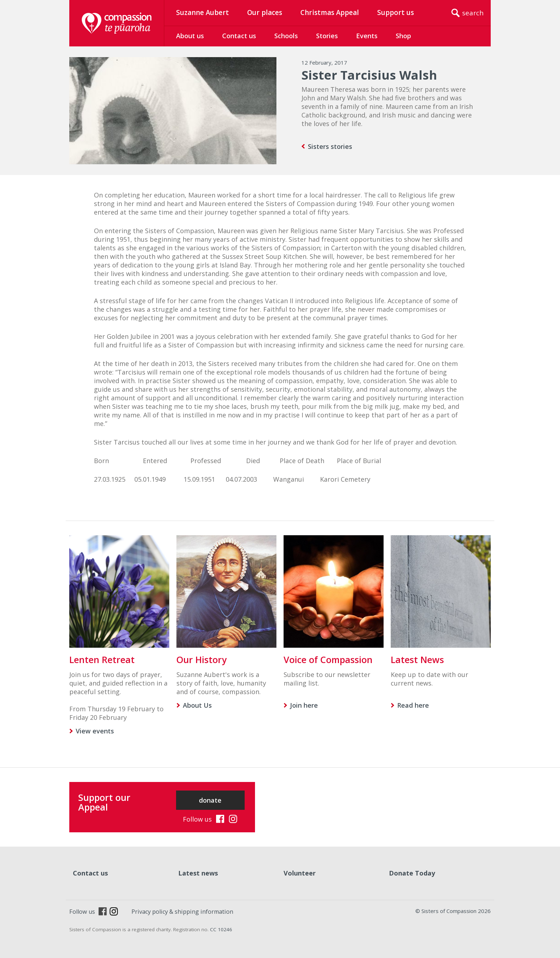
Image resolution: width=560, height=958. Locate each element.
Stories (327, 36)
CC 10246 (221, 929)
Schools (286, 36)
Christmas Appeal (330, 12)
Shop (403, 36)
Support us (396, 12)
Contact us (239, 36)
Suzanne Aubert (202, 12)
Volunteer (300, 873)
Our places (265, 12)
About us (190, 36)
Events (367, 36)
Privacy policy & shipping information (182, 912)
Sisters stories (330, 146)
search (473, 13)
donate (210, 800)
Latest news (198, 873)
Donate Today (412, 873)
